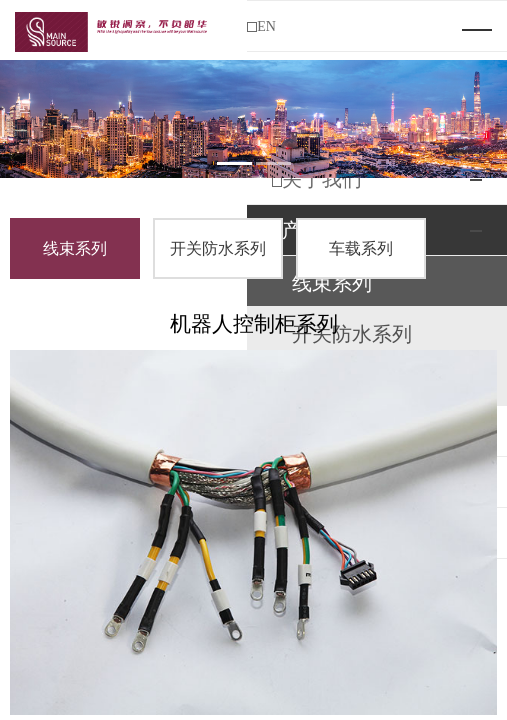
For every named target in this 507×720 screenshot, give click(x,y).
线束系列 (75, 248)
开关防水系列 (218, 248)
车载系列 (361, 248)
